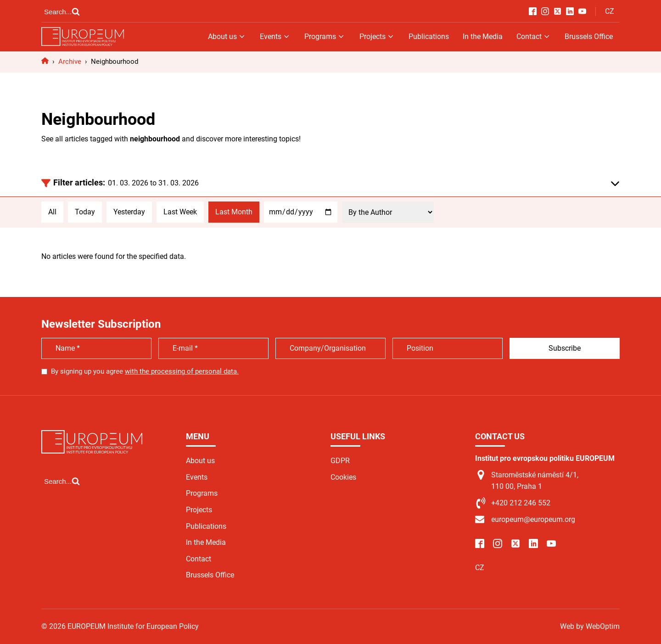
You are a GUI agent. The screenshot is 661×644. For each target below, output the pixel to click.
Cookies (343, 477)
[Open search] (62, 11)
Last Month (234, 212)
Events (275, 36)
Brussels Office (589, 36)
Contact (534, 36)
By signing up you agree (145, 371)
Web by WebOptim (590, 626)
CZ (610, 11)
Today (85, 212)
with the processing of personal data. (182, 371)
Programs (325, 36)
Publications (429, 36)
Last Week (180, 212)
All (52, 212)
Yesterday (129, 212)
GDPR (340, 461)
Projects (377, 36)
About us (227, 36)
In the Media (483, 36)
